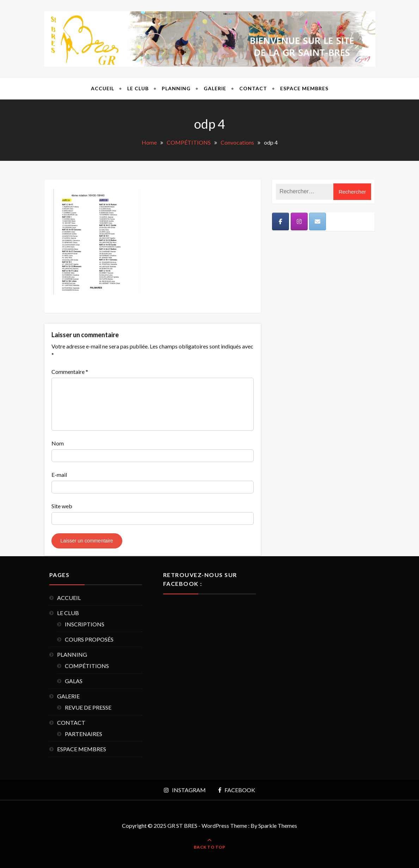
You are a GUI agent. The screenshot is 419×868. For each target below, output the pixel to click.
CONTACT (253, 88)
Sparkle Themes (278, 825)
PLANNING (176, 88)
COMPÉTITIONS (87, 666)
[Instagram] (299, 221)
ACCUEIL (103, 88)
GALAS (74, 681)
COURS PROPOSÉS (89, 639)
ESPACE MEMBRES (304, 88)
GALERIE (215, 88)
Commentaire (70, 372)
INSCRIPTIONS (85, 624)
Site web (62, 506)
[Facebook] (281, 221)
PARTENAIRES (84, 734)
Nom (58, 443)
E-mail (59, 475)
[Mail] (318, 221)
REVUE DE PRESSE (88, 707)
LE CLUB (138, 88)
